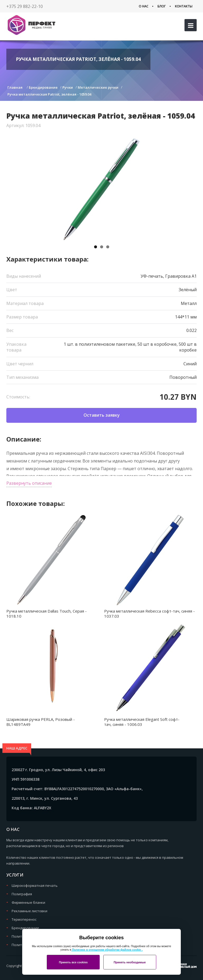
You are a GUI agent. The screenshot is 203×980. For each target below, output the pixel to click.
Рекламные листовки (29, 911)
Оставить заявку (102, 415)
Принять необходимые (130, 962)
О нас (144, 6)
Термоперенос (24, 919)
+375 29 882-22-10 (25, 6)
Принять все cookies (73, 962)
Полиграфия (22, 894)
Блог (162, 6)
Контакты (184, 6)
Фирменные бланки (28, 902)
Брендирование (25, 928)
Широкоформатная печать (35, 885)
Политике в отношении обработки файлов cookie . (107, 950)
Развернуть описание (29, 483)
